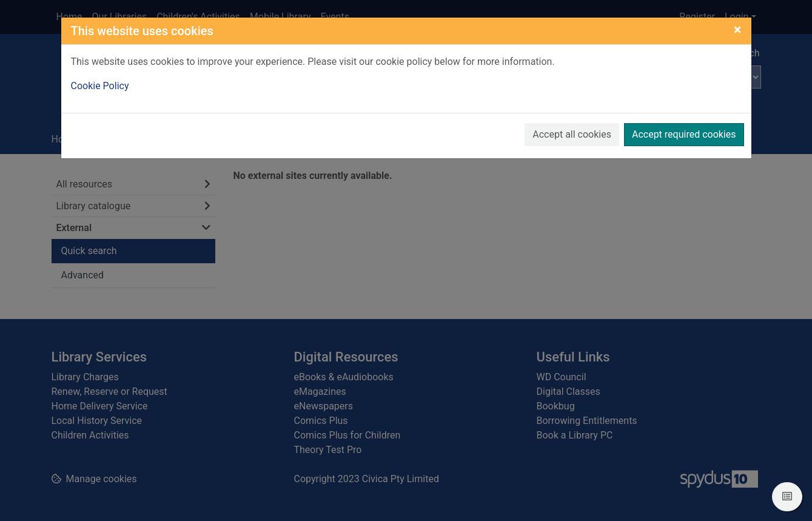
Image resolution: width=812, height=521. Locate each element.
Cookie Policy (100, 86)
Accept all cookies (572, 134)
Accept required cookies (684, 134)
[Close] (738, 30)
